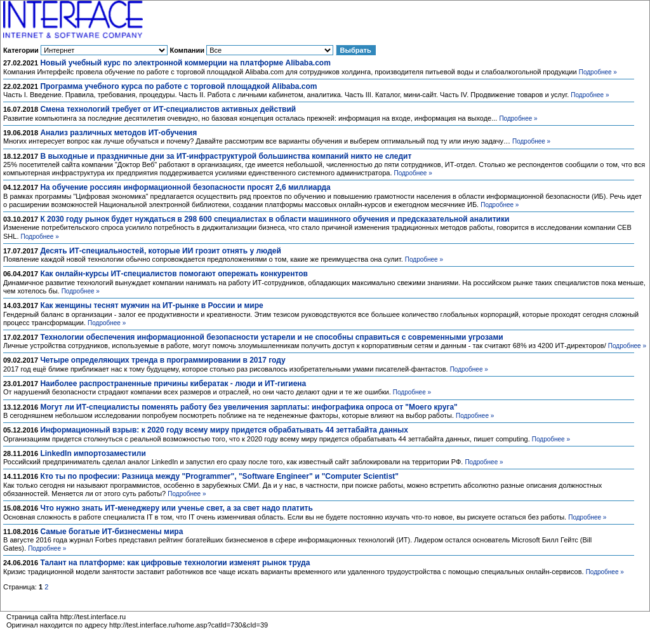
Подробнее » (598, 72)
